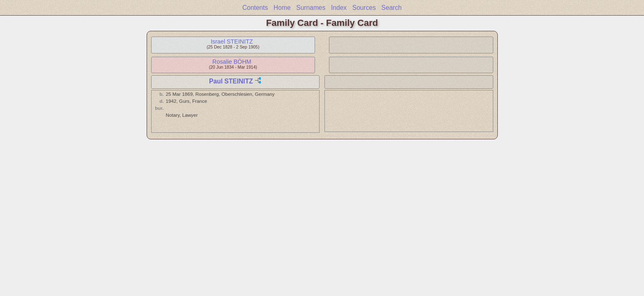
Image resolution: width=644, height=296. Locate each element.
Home (282, 8)
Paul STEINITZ (231, 81)
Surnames (311, 8)
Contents (255, 8)
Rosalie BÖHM (232, 62)
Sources (364, 8)
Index (339, 8)
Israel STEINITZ (232, 42)
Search (392, 8)
